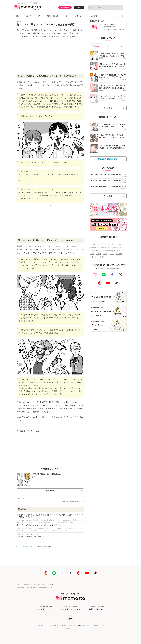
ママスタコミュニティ (33, 535)
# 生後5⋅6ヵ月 (116, 247)
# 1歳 (119, 251)
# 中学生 (93, 257)
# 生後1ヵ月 (109, 244)
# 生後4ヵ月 (105, 247)
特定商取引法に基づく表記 (83, 625)
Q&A (103, 625)
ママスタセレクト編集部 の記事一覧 (115, 29)
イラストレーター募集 (47, 585)
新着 (18, 16)
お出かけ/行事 (92, 16)
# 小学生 (119, 254)
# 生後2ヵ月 (120, 244)
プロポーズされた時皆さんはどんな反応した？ (32, 537)
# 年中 (105, 254)
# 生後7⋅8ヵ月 (95, 251)
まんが (106, 16)
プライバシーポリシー (52, 625)
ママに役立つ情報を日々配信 (45, 608)
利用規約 (40, 625)
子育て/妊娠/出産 (52, 16)
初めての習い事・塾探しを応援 (96, 608)
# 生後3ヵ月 (95, 247)
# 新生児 (100, 244)
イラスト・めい (33, 431)
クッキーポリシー (67, 625)
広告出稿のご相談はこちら (108, 159)
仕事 (66, 16)
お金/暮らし (78, 16)
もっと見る (108, 108)
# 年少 (99, 254)
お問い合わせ (20, 585)
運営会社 (96, 625)
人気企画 (28, 16)
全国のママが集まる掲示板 (70, 608)
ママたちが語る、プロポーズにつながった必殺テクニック (41, 525)
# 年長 (112, 254)
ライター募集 (37, 585)
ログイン (79, 7)
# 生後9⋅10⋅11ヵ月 (109, 251)
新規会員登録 (65, 7)
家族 (39, 16)
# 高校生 (102, 257)
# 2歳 (92, 254)
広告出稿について (28, 585)
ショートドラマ (119, 16)
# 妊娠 (93, 244)
